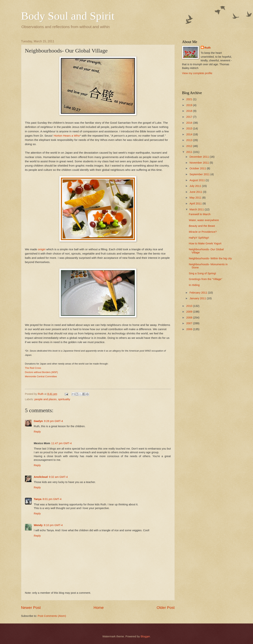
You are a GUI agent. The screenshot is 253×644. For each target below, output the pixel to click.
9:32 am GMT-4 (58, 477)
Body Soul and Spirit (68, 16)
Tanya (38, 499)
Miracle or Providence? (203, 232)
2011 (190, 152)
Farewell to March (200, 214)
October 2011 (198, 168)
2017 (190, 117)
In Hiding (194, 285)
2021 (190, 99)
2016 (190, 123)
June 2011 (196, 192)
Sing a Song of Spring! (202, 273)
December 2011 (200, 157)
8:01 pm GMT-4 (52, 499)
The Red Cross (33, 368)
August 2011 (198, 180)
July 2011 (196, 186)
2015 (190, 128)
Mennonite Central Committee (41, 376)
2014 (190, 134)
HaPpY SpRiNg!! (199, 238)
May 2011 (196, 198)
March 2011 (197, 209)
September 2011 (200, 174)
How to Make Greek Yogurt (205, 243)
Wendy (38, 525)
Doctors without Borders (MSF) (41, 372)
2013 (190, 140)
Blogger (145, 636)
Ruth (208, 48)
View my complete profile (197, 73)
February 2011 (199, 293)
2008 (190, 318)
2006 (190, 329)
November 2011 (200, 163)
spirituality (64, 399)
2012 (190, 146)
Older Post (166, 607)
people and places (45, 399)
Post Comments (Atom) (52, 616)
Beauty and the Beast (202, 226)
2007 (190, 323)
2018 (190, 111)
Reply (37, 432)
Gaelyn (38, 421)
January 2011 (198, 298)
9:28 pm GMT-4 (53, 421)
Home (99, 607)
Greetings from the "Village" (205, 279)
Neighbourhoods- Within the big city (210, 258)
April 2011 (196, 204)
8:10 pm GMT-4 (53, 525)
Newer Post (31, 607)
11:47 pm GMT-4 (61, 443)
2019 (190, 105)
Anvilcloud (41, 477)
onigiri (42, 249)
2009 (190, 312)
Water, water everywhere (204, 220)
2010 (190, 306)
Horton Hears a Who (67, 136)
